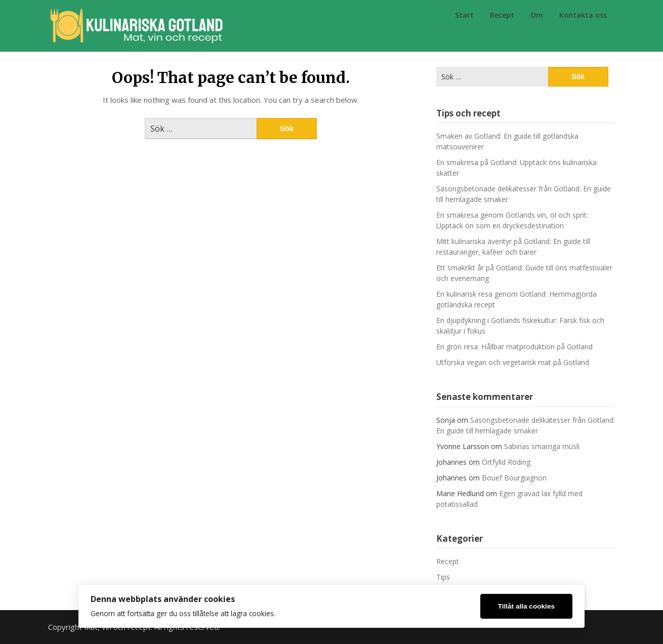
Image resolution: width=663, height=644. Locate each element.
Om (537, 15)
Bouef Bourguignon (514, 478)
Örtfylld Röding (506, 462)
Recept (502, 15)
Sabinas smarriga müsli (542, 446)
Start (464, 15)
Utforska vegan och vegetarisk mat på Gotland (513, 362)
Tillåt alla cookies (526, 606)
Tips (443, 577)
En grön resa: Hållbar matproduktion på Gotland (514, 347)
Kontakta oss (583, 15)
